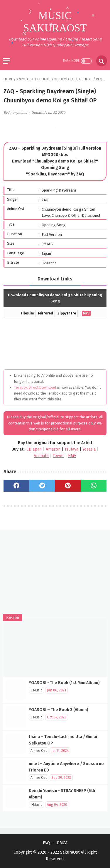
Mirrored (46, 313)
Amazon (53, 449)
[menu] (6, 61)
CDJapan (34, 449)
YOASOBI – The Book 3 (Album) (59, 710)
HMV (72, 456)
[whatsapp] (94, 486)
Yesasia (89, 449)
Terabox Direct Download (35, 387)
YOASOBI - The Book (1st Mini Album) (64, 683)
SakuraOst (70, 852)
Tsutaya (71, 449)
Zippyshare (67, 313)
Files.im (27, 313)
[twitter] (42, 486)
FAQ (46, 843)
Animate (41, 456)
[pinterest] (68, 486)
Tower (58, 456)
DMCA (62, 843)
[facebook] (16, 486)
